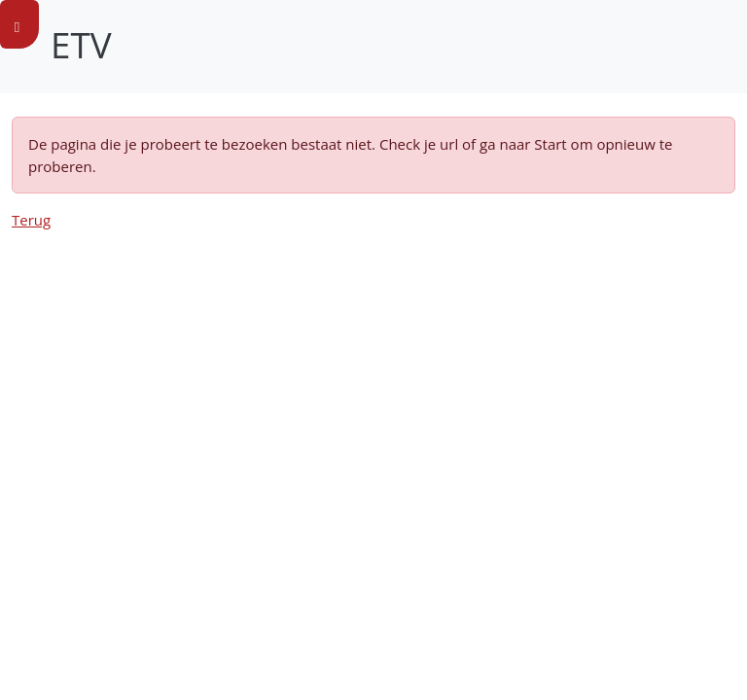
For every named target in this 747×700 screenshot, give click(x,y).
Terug (31, 220)
